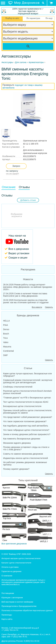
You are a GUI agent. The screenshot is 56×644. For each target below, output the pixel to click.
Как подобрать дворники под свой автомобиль (26, 426)
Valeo (6, 342)
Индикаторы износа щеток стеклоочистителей (25, 458)
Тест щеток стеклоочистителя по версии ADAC (26, 402)
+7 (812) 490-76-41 (19, 637)
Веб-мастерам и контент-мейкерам (17, 602)
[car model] (28, 32)
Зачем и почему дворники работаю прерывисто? (27, 434)
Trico (5, 338)
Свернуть (49, 307)
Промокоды (7, 615)
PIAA (6, 325)
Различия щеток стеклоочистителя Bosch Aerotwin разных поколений (27, 392)
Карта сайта (7, 619)
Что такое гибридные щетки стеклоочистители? (26, 430)
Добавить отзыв (28, 200)
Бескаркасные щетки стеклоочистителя (22, 406)
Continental (8, 351)
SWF (5, 355)
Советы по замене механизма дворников (23, 454)
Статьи (28, 368)
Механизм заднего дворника (17, 443)
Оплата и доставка (10, 567)
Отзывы (24, 187)
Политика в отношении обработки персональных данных (27, 610)
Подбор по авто (12, 18)
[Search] (28, 46)
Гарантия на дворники (11, 571)
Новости (28, 279)
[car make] (28, 25)
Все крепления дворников (27, 514)
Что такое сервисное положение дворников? (25, 421)
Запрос (16, 166)
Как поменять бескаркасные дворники (22, 439)
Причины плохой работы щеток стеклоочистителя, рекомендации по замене (28, 412)
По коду (49, 18)
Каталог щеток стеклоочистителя (16, 563)
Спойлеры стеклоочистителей (18, 387)
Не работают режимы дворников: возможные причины (25, 463)
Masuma (7, 347)
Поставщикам (8, 593)
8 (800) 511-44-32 (32, 641)
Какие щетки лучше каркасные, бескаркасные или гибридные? (27, 375)
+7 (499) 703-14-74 (10, 630)
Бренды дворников (28, 315)
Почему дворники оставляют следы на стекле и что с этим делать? (26, 448)
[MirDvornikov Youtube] (28, 247)
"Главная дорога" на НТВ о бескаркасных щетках (27, 398)
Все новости (37, 307)
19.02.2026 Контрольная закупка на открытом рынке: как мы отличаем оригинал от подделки (26, 301)
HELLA (6, 321)
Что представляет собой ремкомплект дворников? (28, 417)
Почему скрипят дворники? (16, 469)
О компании (7, 576)
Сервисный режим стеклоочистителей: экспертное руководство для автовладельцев (28, 381)
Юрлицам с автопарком (12, 598)
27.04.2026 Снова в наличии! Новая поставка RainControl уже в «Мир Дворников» (25, 295)
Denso (6, 329)
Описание (9, 187)
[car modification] (28, 38)
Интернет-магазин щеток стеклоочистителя (21, 558)
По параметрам (33, 18)
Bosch (6, 334)
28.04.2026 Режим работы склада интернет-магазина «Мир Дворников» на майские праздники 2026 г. (28, 287)
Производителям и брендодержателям (19, 606)
